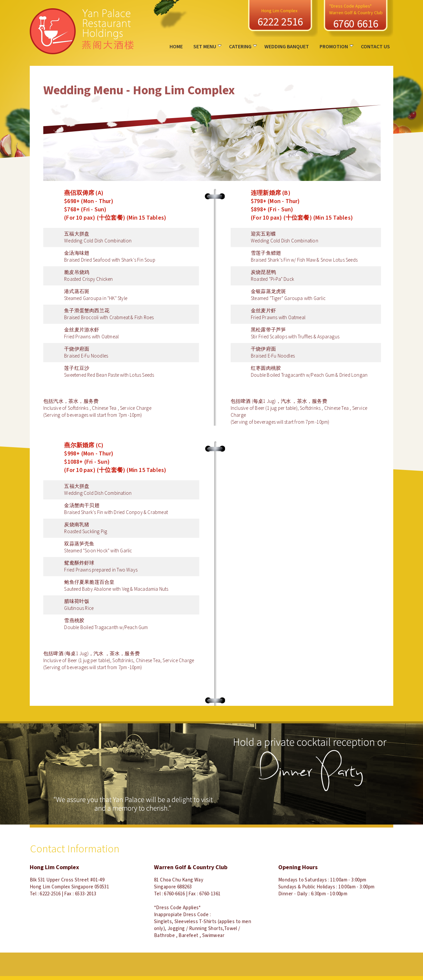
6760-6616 (174, 894)
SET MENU (207, 47)
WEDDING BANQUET (287, 47)
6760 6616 (356, 24)
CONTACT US (375, 47)
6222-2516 (50, 894)
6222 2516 (280, 22)
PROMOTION (336, 47)
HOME (176, 47)
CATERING (243, 47)
